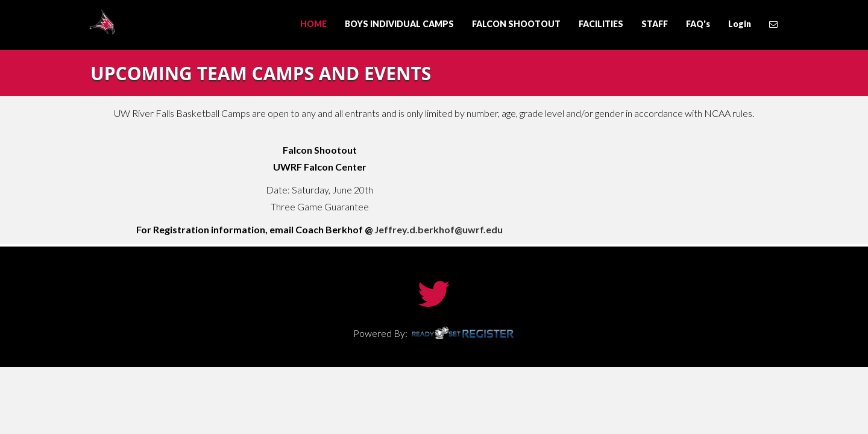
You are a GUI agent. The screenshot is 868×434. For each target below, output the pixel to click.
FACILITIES (601, 24)
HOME (313, 24)
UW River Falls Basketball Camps (157, 22)
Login (740, 24)
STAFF (655, 24)
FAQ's (698, 24)
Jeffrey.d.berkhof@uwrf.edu (439, 229)
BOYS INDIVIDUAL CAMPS (399, 24)
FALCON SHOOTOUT (516, 24)
